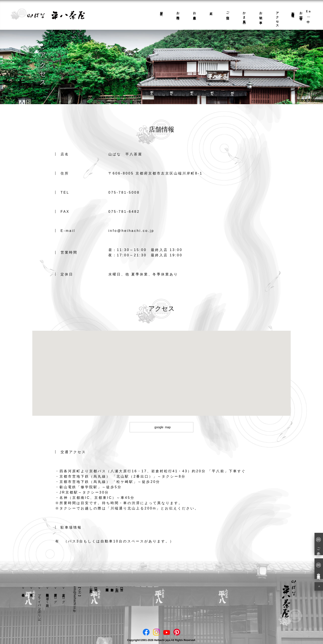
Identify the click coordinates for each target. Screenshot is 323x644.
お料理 (178, 13)
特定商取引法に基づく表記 (47, 597)
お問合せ (301, 15)
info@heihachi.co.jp (75, 599)
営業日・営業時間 (318, 568)
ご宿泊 (228, 13)
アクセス (277, 18)
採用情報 (31, 589)
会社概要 (23, 589)
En (309, 11)
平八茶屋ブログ (55, 597)
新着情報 (293, 11)
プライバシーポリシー (39, 605)
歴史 (161, 10)
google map (163, 427)
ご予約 (318, 544)
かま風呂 (244, 15)
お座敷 (195, 13)
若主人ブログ (64, 597)
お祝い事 (261, 15)
